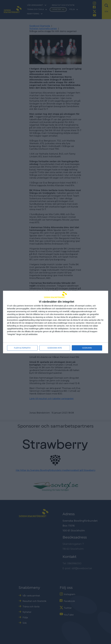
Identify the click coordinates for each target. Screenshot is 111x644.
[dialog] (56, 322)
